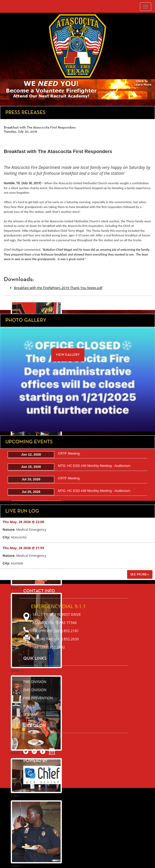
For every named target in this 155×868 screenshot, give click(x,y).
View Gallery (68, 355)
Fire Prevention (38, 698)
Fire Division (35, 682)
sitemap (31, 714)
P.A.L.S (29, 706)
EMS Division (35, 690)
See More (140, 574)
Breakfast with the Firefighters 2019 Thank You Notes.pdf (58, 288)
